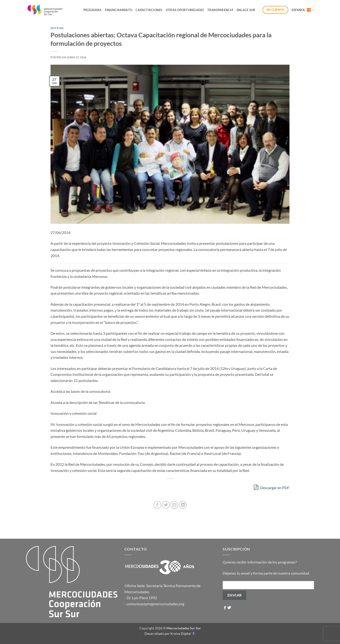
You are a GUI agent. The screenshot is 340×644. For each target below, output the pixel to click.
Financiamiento (119, 10)
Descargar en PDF (272, 487)
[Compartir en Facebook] (157, 505)
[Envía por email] (174, 505)
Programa (92, 10)
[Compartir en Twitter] (166, 505)
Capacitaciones (149, 10)
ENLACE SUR (246, 10)
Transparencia (220, 10)
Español (303, 10)
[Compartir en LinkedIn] (183, 505)
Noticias (57, 28)
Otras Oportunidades (185, 10)
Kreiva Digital (183, 633)
